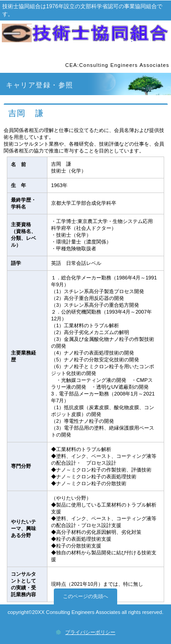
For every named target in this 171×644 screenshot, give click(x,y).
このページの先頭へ (85, 596)
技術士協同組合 (86, 36)
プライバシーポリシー (90, 632)
